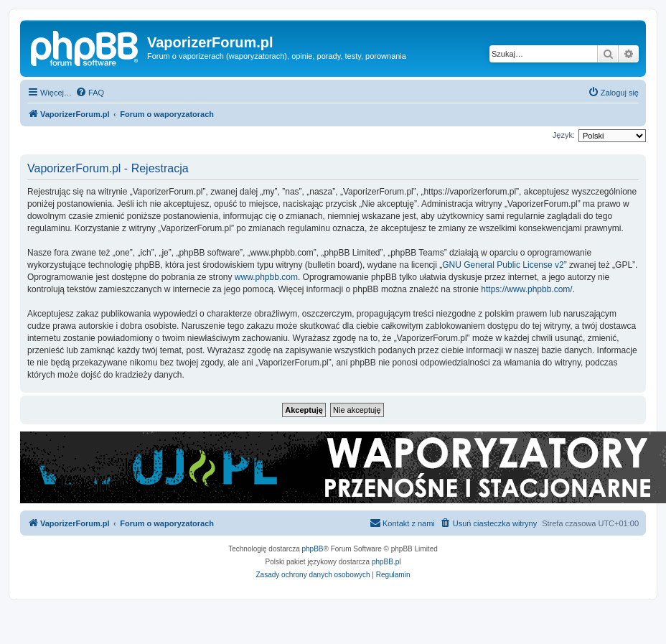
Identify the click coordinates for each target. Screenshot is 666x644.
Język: (564, 135)
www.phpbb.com (266, 277)
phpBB (313, 549)
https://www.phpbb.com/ (526, 289)
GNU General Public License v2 (503, 265)
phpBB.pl (386, 562)
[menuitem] (90, 93)
